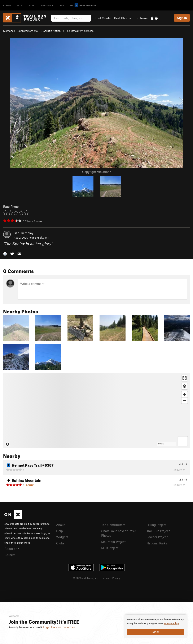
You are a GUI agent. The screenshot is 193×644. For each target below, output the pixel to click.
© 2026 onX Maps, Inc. (86, 578)
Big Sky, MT (42, 238)
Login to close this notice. (59, 627)
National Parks (157, 543)
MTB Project (110, 548)
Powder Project (157, 537)
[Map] (96, 410)
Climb (7, 5)
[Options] (183, 441)
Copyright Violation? (96, 172)
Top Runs (141, 18)
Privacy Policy (172, 624)
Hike (32, 5)
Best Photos (122, 18)
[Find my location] (185, 386)
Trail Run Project (158, 531)
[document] (156, 626)
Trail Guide (103, 18)
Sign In (182, 18)
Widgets (62, 537)
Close (156, 632)
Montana (8, 31)
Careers (10, 555)
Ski (62, 5)
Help (60, 531)
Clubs (60, 543)
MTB (20, 5)
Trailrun (47, 5)
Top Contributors (113, 525)
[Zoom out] (185, 401)
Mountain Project (113, 542)
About (60, 525)
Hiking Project (156, 525)
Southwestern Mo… (28, 31)
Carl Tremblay (23, 233)
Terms (105, 578)
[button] (5, 254)
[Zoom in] (185, 394)
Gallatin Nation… (53, 31)
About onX (12, 549)
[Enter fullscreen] (185, 378)
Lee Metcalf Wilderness (80, 31)
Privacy (116, 578)
